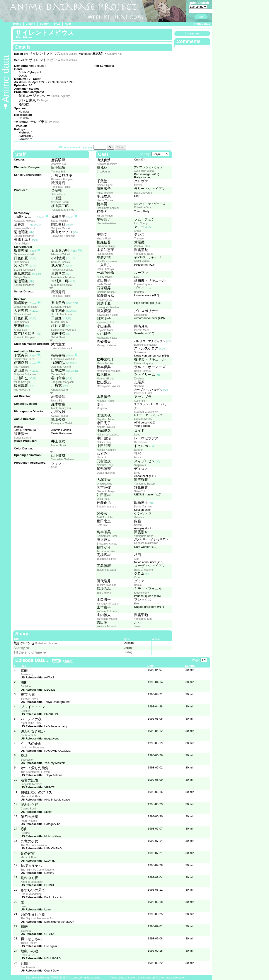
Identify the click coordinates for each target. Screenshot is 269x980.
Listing (31, 24)
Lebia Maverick (143, 419)
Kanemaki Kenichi (24, 228)
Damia (138, 585)
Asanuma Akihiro (61, 367)
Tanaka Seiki (59, 172)
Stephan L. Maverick (146, 412)
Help (68, 24)
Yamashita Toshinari (63, 459)
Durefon (139, 450)
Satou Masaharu (106, 507)
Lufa (137, 277)
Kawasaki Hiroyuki (62, 179)
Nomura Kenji (105, 465)
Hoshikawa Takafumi (63, 277)
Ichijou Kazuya (105, 269)
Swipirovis (140, 465)
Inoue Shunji (59, 445)
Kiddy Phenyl (142, 593)
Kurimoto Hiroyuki (24, 337)
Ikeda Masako (105, 284)
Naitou (138, 525)
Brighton (139, 292)
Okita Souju (104, 499)
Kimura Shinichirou (62, 285)
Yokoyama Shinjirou (63, 210)
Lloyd (137, 435)
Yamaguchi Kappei (108, 604)
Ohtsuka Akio (105, 484)
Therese (139, 239)
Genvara (139, 517)
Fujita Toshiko (105, 193)
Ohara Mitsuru (60, 390)
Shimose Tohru (60, 202)
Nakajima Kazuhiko (108, 435)
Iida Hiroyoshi (22, 390)
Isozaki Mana (142, 330)
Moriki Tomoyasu (61, 408)
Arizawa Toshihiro (107, 164)
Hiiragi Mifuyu (105, 216)
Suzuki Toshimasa (25, 270)
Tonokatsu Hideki (61, 187)
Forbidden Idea (44, 644)
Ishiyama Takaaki (61, 254)
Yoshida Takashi (106, 627)
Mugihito (102, 408)
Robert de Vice (143, 207)
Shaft (54, 467)
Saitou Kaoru (59, 195)
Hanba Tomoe (105, 200)
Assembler (140, 401)
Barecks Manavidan (146, 345)
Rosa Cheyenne (143, 570)
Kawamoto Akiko (106, 323)
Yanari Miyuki (22, 244)
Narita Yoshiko (60, 221)
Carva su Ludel (143, 393)
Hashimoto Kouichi (108, 208)
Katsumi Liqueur (144, 363)
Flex (137, 604)
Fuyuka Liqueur (143, 284)
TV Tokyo (42, 101)
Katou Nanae (104, 300)
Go (201, 17)
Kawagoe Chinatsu (108, 307)
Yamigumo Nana (144, 536)
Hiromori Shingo (106, 246)
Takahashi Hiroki (106, 559)
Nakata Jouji (104, 442)
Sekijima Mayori (60, 228)
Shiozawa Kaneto (107, 544)
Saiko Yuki (140, 491)
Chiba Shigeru (105, 185)
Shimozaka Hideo (24, 359)
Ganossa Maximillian (146, 543)
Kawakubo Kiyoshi (107, 315)
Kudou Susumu (60, 322)
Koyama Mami (105, 330)
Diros (137, 473)
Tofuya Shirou (22, 277)
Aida (137, 559)
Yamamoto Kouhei (107, 611)
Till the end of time (28, 652)
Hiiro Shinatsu (22, 262)
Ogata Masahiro (106, 473)
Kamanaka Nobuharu (64, 330)
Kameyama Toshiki (62, 423)
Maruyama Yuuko (107, 338)
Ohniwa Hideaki (23, 314)
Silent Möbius (69, 54)
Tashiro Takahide (107, 585)
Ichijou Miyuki (105, 277)
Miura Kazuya (22, 382)
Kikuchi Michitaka (24, 236)
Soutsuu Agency (60, 96)
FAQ (57, 24)
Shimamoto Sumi (107, 536)
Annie (137, 231)
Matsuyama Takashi (108, 386)
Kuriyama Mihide (61, 307)
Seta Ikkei (103, 525)
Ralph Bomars (142, 371)
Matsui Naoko (105, 363)
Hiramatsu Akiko (106, 223)
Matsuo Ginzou (106, 379)
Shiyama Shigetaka (25, 374)
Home (17, 24)
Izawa (137, 458)
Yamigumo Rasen (144, 484)
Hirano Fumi (104, 239)
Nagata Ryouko (106, 427)
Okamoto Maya (106, 491)
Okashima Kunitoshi (26, 307)
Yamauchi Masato (107, 619)
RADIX (24, 105)
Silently (19, 648)
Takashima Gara (106, 570)
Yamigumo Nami (144, 254)
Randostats (202, 24)
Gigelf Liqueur (142, 261)
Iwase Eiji (57, 401)
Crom (137, 577)
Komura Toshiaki (61, 262)
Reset (121, 147)
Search (45, 24)
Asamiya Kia (114, 54)
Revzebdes (141, 442)
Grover (138, 185)
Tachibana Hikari (106, 551)
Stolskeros (140, 352)
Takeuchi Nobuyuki (62, 270)
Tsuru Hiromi (104, 593)
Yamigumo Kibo (143, 619)
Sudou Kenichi (22, 438)
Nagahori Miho (105, 419)
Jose (137, 627)
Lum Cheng (141, 223)
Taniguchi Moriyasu (62, 382)
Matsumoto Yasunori (109, 371)
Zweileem (140, 379)
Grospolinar (141, 315)
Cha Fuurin (103, 172)
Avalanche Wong (144, 171)
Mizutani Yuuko (106, 401)
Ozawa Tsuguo (60, 416)
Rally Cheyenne (143, 193)
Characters (192, 33)
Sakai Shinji (58, 337)
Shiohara (139, 386)
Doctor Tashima (143, 507)
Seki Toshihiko (105, 517)
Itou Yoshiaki (21, 367)
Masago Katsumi (106, 345)
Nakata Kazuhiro (106, 450)
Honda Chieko (105, 254)
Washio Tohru (142, 246)
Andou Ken (20, 330)
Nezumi (101, 458)
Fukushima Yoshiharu (64, 359)
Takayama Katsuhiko (63, 236)
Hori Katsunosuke (107, 261)
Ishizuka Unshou (106, 292)
